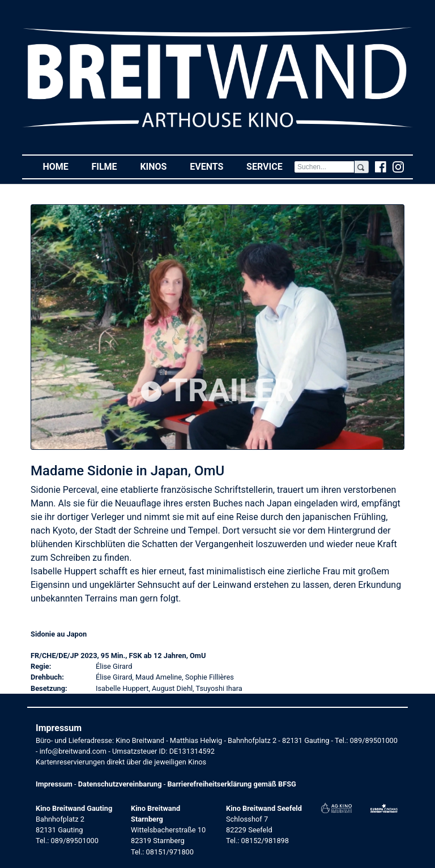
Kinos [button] (159, 166)
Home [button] (61, 166)
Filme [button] (110, 166)
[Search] (324, 167)
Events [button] (212, 166)
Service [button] (270, 166)
